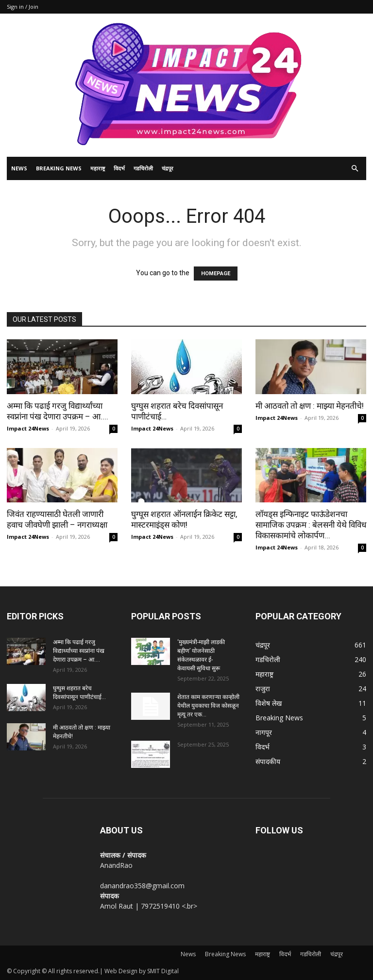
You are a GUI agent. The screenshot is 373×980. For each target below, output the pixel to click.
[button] (355, 169)
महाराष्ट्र (98, 168)
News (19, 168)
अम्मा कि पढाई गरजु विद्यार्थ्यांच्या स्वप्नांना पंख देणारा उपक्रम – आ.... (79, 651)
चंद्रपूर (168, 168)
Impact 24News (28, 428)
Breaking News (59, 168)
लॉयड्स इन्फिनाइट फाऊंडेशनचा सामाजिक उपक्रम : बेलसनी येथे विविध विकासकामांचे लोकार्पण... (311, 525)
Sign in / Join (23, 7)
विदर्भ (119, 168)
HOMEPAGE (216, 274)
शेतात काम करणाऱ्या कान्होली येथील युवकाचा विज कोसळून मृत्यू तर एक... (208, 706)
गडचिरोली (143, 168)
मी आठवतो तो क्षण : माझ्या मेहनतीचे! (310, 406)
